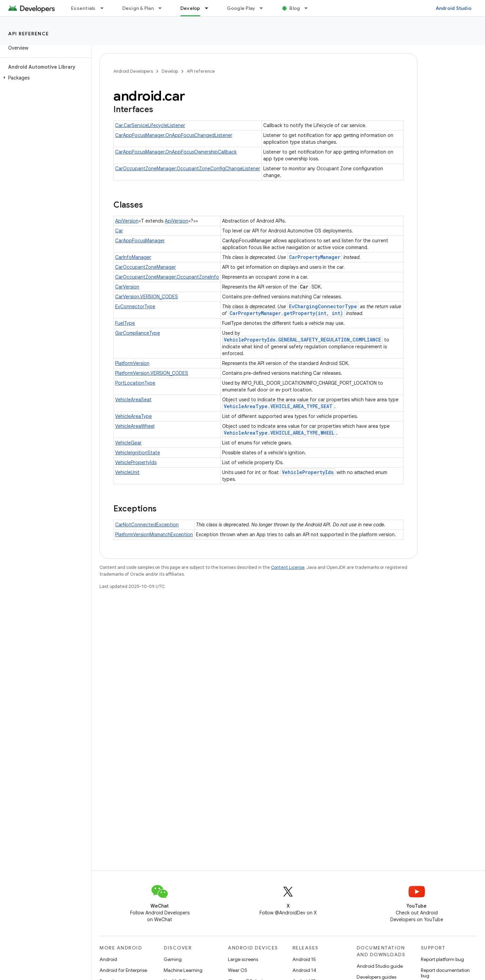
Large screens (243, 959)
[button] (44, 78)
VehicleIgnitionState (138, 453)
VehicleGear (128, 443)
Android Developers (133, 71)
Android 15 (304, 959)
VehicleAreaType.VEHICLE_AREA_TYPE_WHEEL (279, 433)
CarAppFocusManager (140, 241)
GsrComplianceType (138, 333)
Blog (295, 8)
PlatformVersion (132, 363)
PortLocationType (135, 383)
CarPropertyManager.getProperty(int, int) (286, 313)
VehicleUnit (127, 472)
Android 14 (304, 970)
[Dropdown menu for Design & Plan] (163, 8)
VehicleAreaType (133, 416)
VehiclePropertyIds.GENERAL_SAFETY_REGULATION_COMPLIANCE (302, 340)
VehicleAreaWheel (135, 426)
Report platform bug (442, 959)
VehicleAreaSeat (133, 400)
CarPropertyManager (315, 257)
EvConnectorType (135, 307)
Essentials (83, 8)
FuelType (125, 323)
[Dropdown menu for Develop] (210, 8)
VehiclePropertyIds (136, 462)
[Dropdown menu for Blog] (309, 8)
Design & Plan (138, 8)
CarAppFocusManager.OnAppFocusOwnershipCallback (176, 152)
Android (108, 959)
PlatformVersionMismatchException (154, 535)
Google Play (241, 8)
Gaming (173, 959)
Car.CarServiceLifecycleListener (150, 125)
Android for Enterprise (123, 970)
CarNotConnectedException (147, 525)
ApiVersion (127, 221)
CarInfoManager (133, 257)
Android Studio (454, 8)
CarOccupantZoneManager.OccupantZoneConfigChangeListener (188, 169)
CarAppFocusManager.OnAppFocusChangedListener (174, 135)
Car (119, 231)
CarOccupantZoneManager (146, 267)
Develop (170, 71)
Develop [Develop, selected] (190, 8)
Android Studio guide (380, 966)
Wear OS (238, 970)
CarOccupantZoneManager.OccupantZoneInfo (167, 277)
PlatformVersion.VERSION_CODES (152, 373)
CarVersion (127, 287)
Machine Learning (183, 970)
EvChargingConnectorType (323, 306)
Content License (288, 567)
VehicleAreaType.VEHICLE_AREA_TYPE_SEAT (278, 406)
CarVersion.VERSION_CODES (147, 297)
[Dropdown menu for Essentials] (105, 8)
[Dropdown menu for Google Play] (264, 8)
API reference (29, 34)
